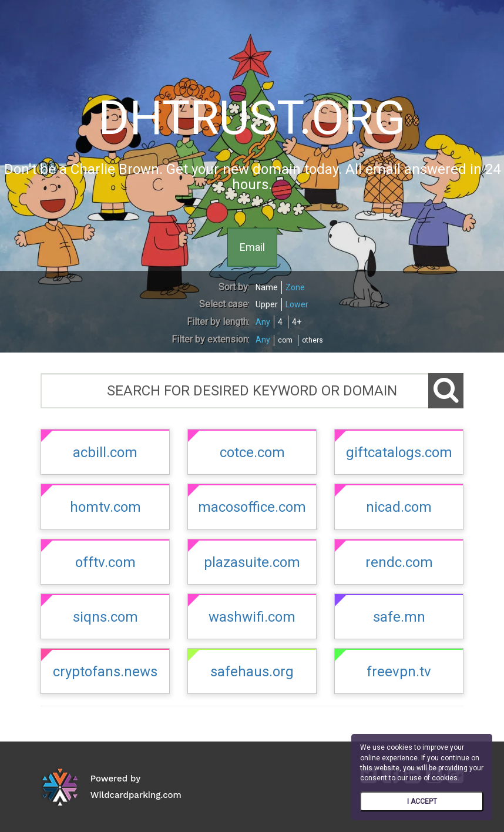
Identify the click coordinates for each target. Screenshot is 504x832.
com (285, 340)
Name (267, 287)
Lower (297, 304)
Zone (295, 287)
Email (252, 246)
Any (263, 322)
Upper (267, 304)
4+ (297, 322)
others (313, 340)
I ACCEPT (422, 801)
